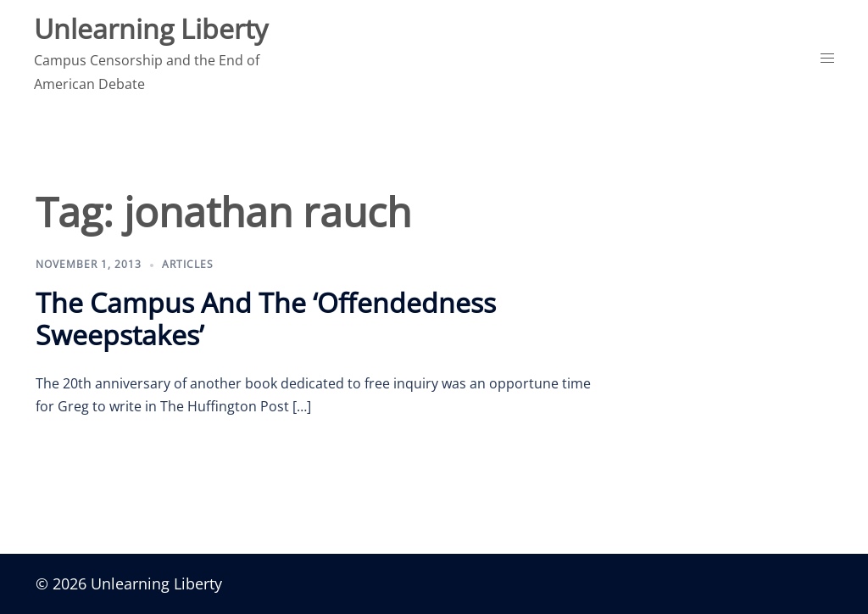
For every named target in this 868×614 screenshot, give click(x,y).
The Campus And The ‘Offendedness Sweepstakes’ (266, 318)
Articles (188, 264)
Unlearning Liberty (151, 28)
